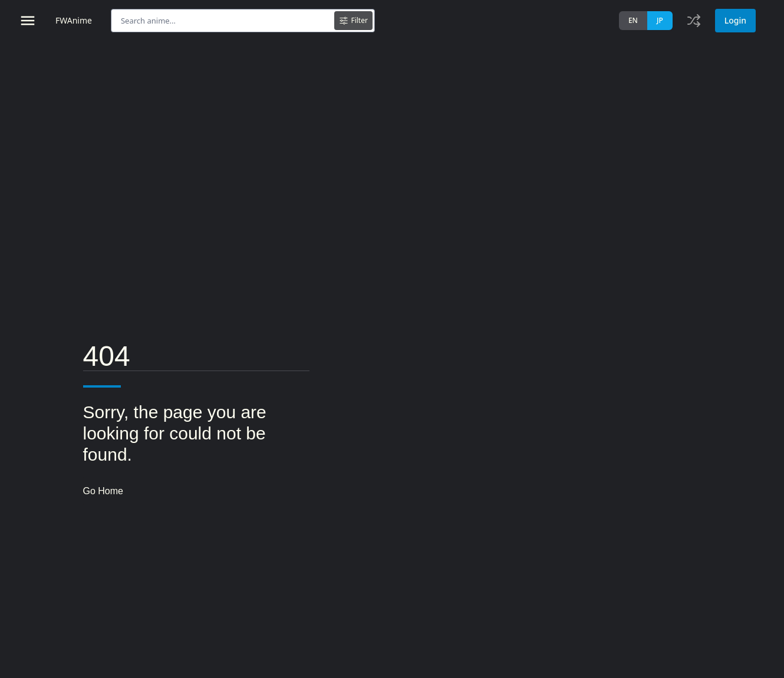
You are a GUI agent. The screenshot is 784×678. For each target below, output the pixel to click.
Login (735, 20)
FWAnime (74, 20)
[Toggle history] (694, 21)
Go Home (103, 491)
